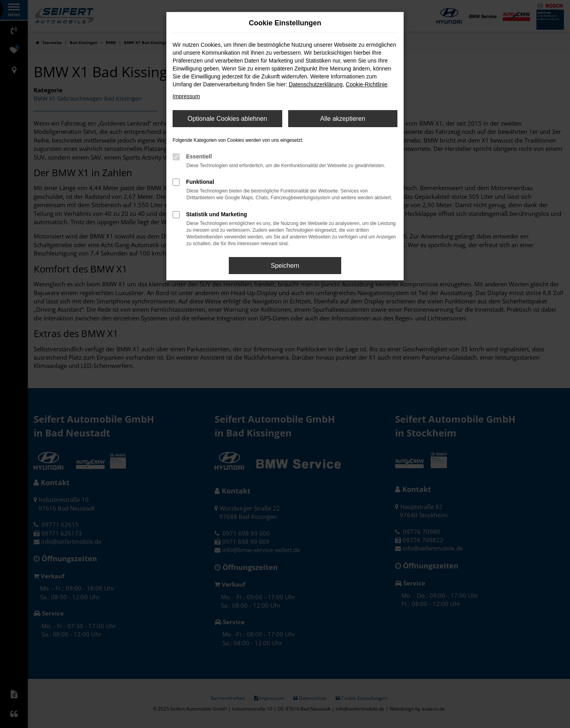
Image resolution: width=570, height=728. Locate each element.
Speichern (285, 266)
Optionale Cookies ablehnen (227, 119)
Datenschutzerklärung (315, 84)
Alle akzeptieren (343, 119)
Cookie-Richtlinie (366, 84)
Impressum (186, 96)
